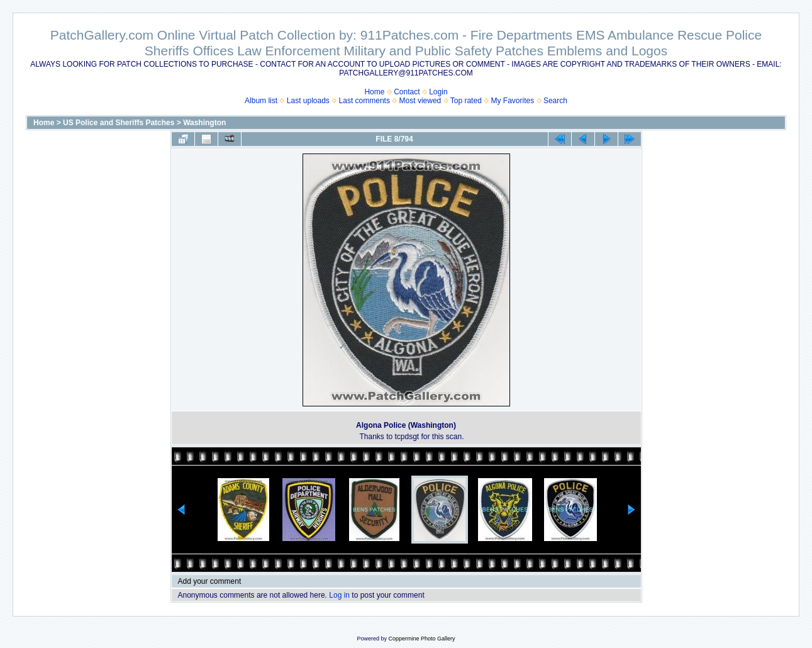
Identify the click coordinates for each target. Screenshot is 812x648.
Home (374, 92)
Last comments (364, 101)
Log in (339, 595)
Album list (261, 101)
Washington (204, 123)
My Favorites (513, 101)
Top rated (466, 101)
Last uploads (308, 101)
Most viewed (420, 101)
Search (555, 101)
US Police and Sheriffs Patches (119, 123)
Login (438, 92)
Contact (407, 92)
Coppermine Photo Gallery (421, 639)
